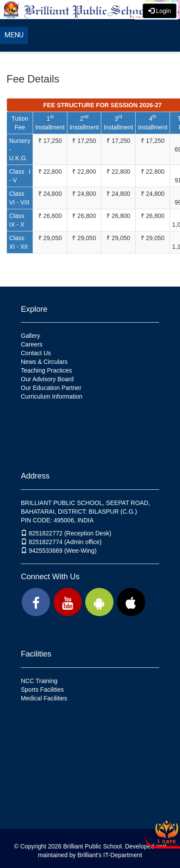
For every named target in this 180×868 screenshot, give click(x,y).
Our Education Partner (51, 388)
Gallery (30, 336)
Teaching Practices (47, 370)
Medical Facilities (44, 698)
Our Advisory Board (47, 379)
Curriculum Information (52, 396)
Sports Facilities (42, 690)
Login (160, 11)
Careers (32, 344)
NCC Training (39, 681)
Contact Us (36, 353)
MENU (14, 35)
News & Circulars (44, 362)
